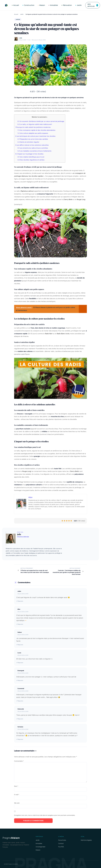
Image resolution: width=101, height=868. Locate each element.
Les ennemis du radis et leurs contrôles (33, 148)
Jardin (79, 5)
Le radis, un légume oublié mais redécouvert (35, 124)
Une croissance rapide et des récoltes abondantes (36, 130)
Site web (17, 803)
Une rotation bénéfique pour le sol (31, 157)
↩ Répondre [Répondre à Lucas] (20, 663)
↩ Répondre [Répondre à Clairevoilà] (20, 719)
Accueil (15, 5)
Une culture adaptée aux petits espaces (33, 133)
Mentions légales (86, 840)
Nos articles (93, 5)
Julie (21, 38)
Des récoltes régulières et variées (31, 160)
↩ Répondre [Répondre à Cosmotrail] (20, 701)
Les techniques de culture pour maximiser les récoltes (35, 136)
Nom (16, 786)
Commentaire (19, 761)
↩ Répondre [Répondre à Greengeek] (20, 680)
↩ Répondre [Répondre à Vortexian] (20, 739)
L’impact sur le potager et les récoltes (29, 154)
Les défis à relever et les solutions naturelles (32, 145)
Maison (41, 5)
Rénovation (67, 5)
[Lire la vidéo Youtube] (50, 378)
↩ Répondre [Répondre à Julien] (20, 601)
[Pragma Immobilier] (6, 5)
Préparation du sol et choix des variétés (33, 139)
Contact (61, 843)
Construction (28, 5)
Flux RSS (61, 847)
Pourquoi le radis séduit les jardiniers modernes (33, 127)
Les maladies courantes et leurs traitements (34, 151)
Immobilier (53, 5)
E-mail (17, 795)
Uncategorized (40, 847)
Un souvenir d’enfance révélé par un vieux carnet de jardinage (41, 121)
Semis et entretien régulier (28, 142)
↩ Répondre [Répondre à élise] (20, 624)
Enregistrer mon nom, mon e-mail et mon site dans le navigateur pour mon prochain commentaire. (45, 815)
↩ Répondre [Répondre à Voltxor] (20, 645)
